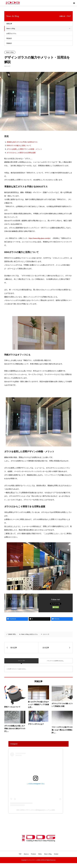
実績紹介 (9, 43)
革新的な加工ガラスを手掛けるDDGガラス (22, 142)
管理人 (14, 634)
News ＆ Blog (40, 29)
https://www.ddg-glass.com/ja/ (39, 238)
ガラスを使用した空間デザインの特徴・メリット (24, 149)
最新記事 (9, 24)
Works (40, 854)
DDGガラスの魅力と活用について (19, 146)
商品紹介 (9, 38)
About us (26, 854)
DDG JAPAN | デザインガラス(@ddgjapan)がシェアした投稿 (36, 810)
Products (33, 854)
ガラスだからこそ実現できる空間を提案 (21, 153)
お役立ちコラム (11, 33)
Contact (56, 854)
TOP (20, 854)
